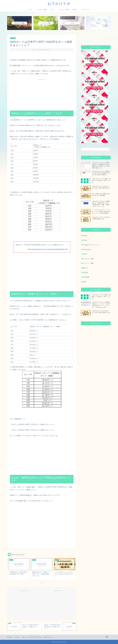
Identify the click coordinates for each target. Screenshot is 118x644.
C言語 (85, 236)
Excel (53, 10)
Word (85, 254)
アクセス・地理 (42, 10)
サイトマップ (86, 10)
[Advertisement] (42, 94)
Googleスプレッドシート (92, 245)
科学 (85, 282)
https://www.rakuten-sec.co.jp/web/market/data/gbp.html (48, 249)
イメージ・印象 (64, 10)
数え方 (75, 10)
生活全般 (13, 38)
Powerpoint (87, 249)
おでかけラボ (59, 4)
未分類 (86, 273)
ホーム (30, 10)
